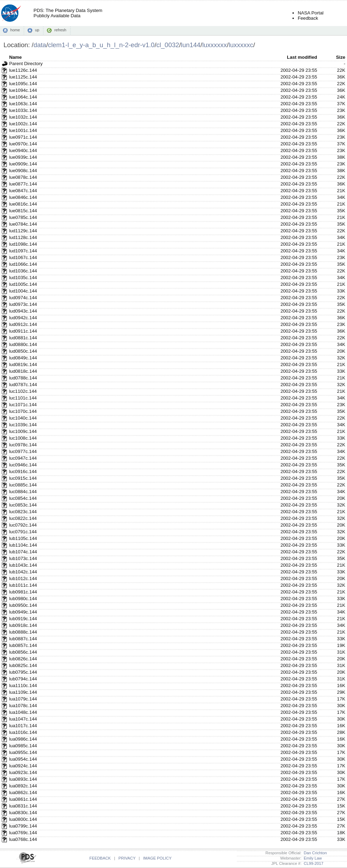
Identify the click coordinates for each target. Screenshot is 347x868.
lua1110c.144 (23, 685)
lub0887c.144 (23, 639)
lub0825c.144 (23, 665)
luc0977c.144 (23, 451)
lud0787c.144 (23, 385)
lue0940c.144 (23, 150)
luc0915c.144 (23, 478)
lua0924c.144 (23, 766)
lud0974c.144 (23, 298)
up (37, 30)
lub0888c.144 (23, 632)
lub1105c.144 (23, 538)
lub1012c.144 (23, 578)
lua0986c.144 (23, 739)
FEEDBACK (100, 858)
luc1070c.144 (23, 411)
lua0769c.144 (23, 833)
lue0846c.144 (23, 197)
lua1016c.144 (23, 732)
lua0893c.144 (23, 779)
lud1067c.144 (23, 257)
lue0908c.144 (23, 171)
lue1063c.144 (23, 104)
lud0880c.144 (23, 344)
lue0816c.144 (23, 204)
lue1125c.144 (23, 77)
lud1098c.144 (23, 244)
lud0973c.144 (23, 304)
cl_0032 (168, 45)
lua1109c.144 (23, 692)
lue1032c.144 (23, 117)
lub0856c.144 (23, 652)
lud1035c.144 (23, 278)
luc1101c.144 (23, 398)
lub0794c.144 (23, 679)
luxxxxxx (215, 45)
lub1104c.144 (23, 545)
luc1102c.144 (23, 391)
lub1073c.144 (23, 558)
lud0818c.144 (23, 371)
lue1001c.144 (23, 130)
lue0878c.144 (23, 177)
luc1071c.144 (23, 405)
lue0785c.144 (23, 217)
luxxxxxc (241, 45)
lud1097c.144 (23, 251)
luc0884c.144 (23, 492)
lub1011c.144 (23, 585)
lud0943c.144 (23, 311)
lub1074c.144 (23, 552)
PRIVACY (127, 858)
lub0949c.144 (23, 612)
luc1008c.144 (23, 438)
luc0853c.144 (23, 505)
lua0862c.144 (23, 792)
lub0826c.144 (23, 659)
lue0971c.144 (23, 137)
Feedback (308, 18)
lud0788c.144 (23, 378)
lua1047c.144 (23, 719)
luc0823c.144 (23, 512)
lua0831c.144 (23, 806)
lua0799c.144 (23, 826)
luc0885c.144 (23, 485)
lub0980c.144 (23, 599)
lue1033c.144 (23, 110)
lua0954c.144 (23, 759)
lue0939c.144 (23, 157)
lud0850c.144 (23, 351)
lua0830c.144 (23, 813)
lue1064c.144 (23, 97)
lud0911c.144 (23, 331)
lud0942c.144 (23, 318)
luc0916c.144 (23, 471)
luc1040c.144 (23, 418)
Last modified (302, 57)
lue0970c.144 (23, 144)
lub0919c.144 (23, 619)
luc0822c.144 (23, 518)
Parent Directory (26, 64)
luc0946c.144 (23, 465)
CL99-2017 (313, 863)
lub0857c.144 (23, 645)
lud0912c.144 (23, 324)
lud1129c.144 (23, 231)
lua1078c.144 (23, 706)
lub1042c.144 (23, 572)
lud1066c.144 (23, 264)
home (15, 30)
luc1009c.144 (23, 431)
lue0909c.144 (23, 164)
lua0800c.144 (23, 819)
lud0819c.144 (23, 364)
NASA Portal (311, 13)
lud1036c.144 (23, 271)
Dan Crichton (314, 853)
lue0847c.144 (23, 191)
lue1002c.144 (23, 124)
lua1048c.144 (23, 712)
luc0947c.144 (23, 458)
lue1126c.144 (23, 70)
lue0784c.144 (23, 224)
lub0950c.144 (23, 605)
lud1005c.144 (23, 284)
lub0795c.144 (23, 672)
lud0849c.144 (23, 358)
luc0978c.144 (23, 445)
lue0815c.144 (23, 211)
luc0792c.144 (23, 525)
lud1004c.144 (23, 291)
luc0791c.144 (23, 532)
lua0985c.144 (23, 746)
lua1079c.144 (23, 699)
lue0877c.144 (23, 184)
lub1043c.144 (23, 565)
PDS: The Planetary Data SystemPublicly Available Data (68, 13)
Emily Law (312, 858)
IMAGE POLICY (157, 858)
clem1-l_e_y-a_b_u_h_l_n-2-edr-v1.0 (101, 45)
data (40, 45)
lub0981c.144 (23, 592)
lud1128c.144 (23, 237)
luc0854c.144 (23, 498)
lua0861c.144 (23, 799)
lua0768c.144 (23, 839)
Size (341, 57)
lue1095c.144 (23, 84)
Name (15, 57)
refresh (60, 30)
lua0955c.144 (23, 752)
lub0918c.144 (23, 625)
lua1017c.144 (23, 726)
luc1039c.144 (23, 425)
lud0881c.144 (23, 338)
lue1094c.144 (23, 90)
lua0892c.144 (23, 786)
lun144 (191, 45)
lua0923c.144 (23, 772)
